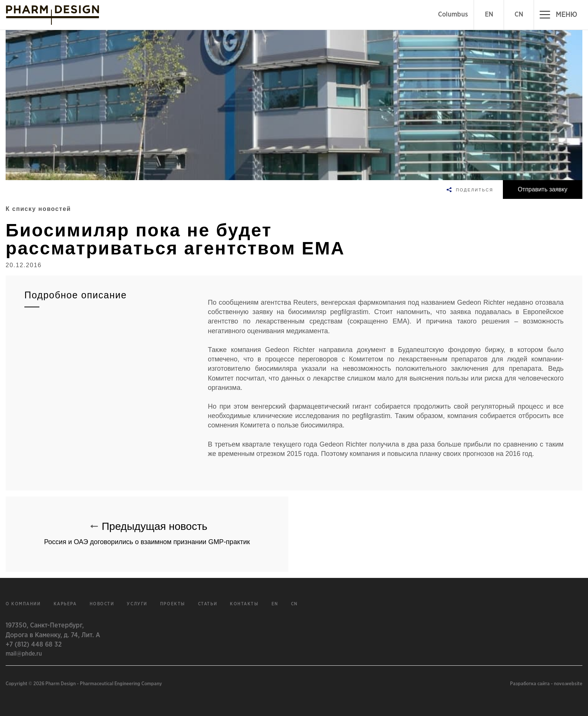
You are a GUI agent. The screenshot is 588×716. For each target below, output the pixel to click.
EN (489, 15)
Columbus (453, 15)
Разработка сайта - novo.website (546, 684)
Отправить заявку (543, 189)
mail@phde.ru (24, 654)
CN (519, 15)
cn (294, 604)
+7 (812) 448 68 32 (34, 645)
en (275, 604)
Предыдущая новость (147, 530)
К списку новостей (38, 209)
